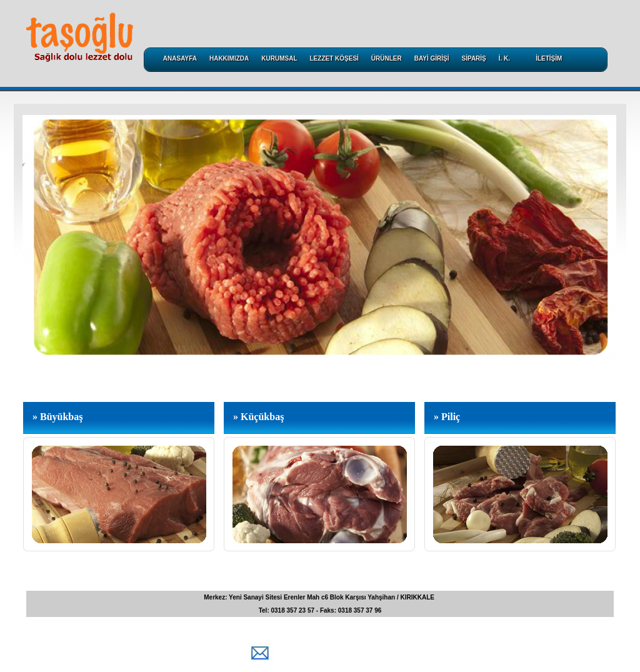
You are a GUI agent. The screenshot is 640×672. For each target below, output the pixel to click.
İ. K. (504, 58)
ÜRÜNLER (387, 58)
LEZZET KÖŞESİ (334, 58)
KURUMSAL (279, 58)
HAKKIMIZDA (229, 58)
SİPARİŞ (474, 58)
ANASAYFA (180, 58)
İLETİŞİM (549, 58)
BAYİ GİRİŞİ (432, 58)
